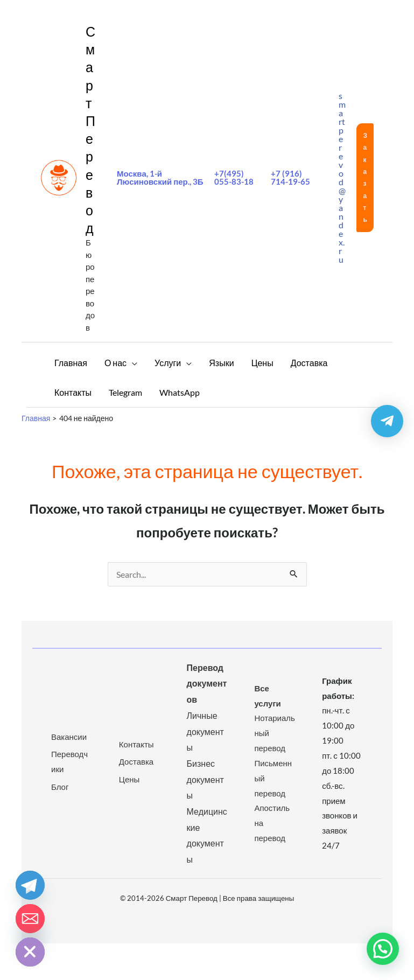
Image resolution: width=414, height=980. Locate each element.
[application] (132, 363)
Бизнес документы (205, 779)
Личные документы (205, 731)
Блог (60, 787)
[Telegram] (30, 885)
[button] (365, 178)
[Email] (30, 919)
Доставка (136, 761)
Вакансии (69, 737)
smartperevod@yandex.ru (342, 177)
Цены (129, 779)
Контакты (136, 744)
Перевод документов (207, 683)
